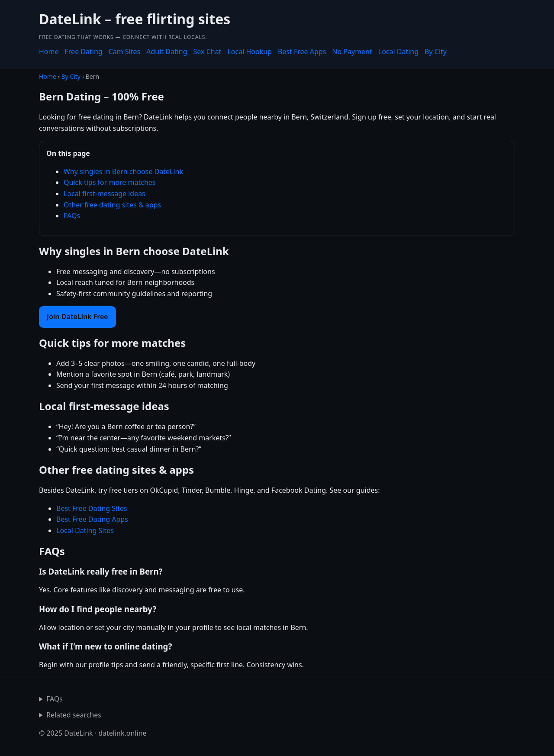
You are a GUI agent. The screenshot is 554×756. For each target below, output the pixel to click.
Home (49, 52)
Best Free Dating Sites (92, 508)
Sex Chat (208, 52)
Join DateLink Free (77, 317)
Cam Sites (125, 52)
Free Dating (84, 52)
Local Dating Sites (85, 530)
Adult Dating (167, 52)
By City (436, 52)
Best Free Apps (302, 52)
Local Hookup (250, 52)
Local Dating (398, 52)
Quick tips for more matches (110, 182)
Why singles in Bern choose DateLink (123, 171)
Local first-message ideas (105, 194)
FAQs (72, 216)
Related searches (74, 715)
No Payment (352, 52)
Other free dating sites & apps (112, 205)
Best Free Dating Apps (92, 519)
